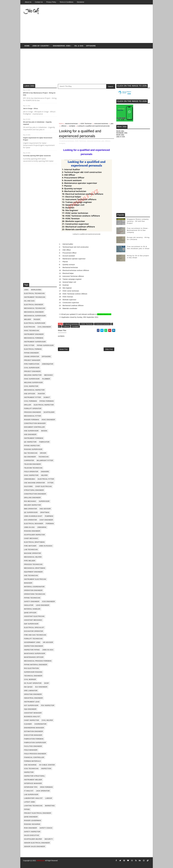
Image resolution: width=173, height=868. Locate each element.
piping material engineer (36, 665)
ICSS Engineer (48, 602)
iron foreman (46, 787)
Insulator (29, 605)
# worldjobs (75, 326)
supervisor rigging (33, 672)
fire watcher (30, 546)
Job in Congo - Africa (30, 108)
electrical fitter (46, 479)
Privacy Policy (51, 2)
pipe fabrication (32, 364)
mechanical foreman (34, 338)
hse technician (31, 576)
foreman (50, 524)
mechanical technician (35, 308)
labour (49, 798)
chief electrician (44, 486)
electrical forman (33, 349)
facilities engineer (33, 746)
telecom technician (33, 468)
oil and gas (29, 301)
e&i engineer (30, 457)
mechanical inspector (34, 390)
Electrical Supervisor (35, 323)
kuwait (47, 397)
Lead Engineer (43, 605)
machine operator (33, 553)
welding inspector (33, 375)
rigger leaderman (33, 821)
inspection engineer (34, 646)
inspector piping (32, 650)
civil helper (47, 720)
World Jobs (120, 131)
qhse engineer (31, 817)
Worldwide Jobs (122, 133)
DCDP (47, 683)
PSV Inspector (48, 705)
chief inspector (32, 720)
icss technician (31, 769)
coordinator (40, 724)
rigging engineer (32, 531)
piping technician (32, 598)
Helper (44, 475)
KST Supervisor (31, 705)
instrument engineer (34, 334)
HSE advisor (45, 509)
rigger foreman (32, 420)
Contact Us (39, 2)
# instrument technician (102, 324)
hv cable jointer (47, 765)
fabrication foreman (34, 739)
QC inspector (30, 442)
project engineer (32, 371)
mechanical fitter (33, 416)
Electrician (30, 327)
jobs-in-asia (48, 650)
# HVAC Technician (86, 324)
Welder (28, 319)
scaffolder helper (33, 839)
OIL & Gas (79, 46)
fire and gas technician (35, 635)
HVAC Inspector (31, 475)
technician (44, 457)
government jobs (32, 642)
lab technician (31, 550)
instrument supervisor (35, 342)
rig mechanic (30, 501)
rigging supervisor (33, 449)
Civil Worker (30, 679)
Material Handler (32, 609)
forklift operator (33, 409)
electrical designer (34, 524)
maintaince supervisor (35, 654)
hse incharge (30, 765)
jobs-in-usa (29, 527)
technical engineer (33, 676)
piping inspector (32, 446)
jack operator (43, 791)
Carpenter (29, 460)
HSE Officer (30, 394)
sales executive (32, 835)
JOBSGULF (41, 861)
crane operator (32, 357)
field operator (31, 472)
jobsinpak (42, 527)
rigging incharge (32, 824)
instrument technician (35, 297)
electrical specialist (34, 628)
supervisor (44, 501)
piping (27, 809)
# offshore (66, 326)
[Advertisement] (109, 24)
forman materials (32, 761)
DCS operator (31, 520)
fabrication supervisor (35, 743)
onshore (45, 472)
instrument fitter (33, 397)
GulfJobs (28, 486)
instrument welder (33, 780)
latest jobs (30, 802)
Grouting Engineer (33, 694)
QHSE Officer (30, 613)
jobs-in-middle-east (33, 516)
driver (43, 453)
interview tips (31, 787)
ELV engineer (41, 687)
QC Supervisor (31, 512)
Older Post (109, 349)
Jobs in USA (121, 137)
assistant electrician (34, 616)
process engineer (33, 412)
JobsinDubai (30, 479)
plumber (46, 379)
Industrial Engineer (34, 698)
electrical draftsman (34, 542)
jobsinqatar (48, 364)
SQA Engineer (30, 709)
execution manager (33, 735)
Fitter (51, 483)
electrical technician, (68, 141)
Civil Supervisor (32, 368)
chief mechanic (31, 538)
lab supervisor (31, 795)
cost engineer (46, 520)
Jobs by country (41, 46)
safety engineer (32, 602)
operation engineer (33, 590)
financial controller (34, 757)
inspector (29, 772)
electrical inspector (44, 405)
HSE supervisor (31, 431)
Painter (41, 394)
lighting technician (33, 806)
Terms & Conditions (66, 2)
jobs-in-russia (46, 546)
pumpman (49, 516)
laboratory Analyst (33, 798)
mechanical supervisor (35, 316)
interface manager (33, 783)
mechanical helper (33, 557)
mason (44, 431)
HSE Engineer (30, 435)
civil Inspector (31, 386)
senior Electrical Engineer (37, 843)
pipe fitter (29, 345)
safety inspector (32, 832)
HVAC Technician (32, 331)
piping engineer (31, 353)
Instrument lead (32, 702)
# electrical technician (71, 324)
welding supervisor (34, 383)
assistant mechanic (33, 620)
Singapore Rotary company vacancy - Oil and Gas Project (138, 221)
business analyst (32, 717)
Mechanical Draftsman (35, 568)
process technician (33, 564)
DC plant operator (33, 683)
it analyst (29, 791)
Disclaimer (81, 2)
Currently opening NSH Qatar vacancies (37, 156)
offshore (91, 46)
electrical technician (34, 293)
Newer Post (64, 349)
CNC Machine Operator (35, 483)
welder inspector (33, 505)
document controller (35, 427)
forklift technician (33, 639)
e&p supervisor (31, 624)
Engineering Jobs (62, 46)
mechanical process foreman (38, 661)
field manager (31, 750)
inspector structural (35, 776)
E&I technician (31, 453)
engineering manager (34, 728)
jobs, (103, 141)
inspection (46, 769)
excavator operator (34, 631)
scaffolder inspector (35, 535)
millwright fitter (45, 460)
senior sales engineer (35, 847)
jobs (26, 290)
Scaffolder (49, 412)
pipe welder (30, 561)
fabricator (44, 442)
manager (28, 583)
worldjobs (36, 290)
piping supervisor (45, 345)
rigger (37, 319)
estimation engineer (34, 731)
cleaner (28, 724)
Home (27, 46)
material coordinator (34, 587)
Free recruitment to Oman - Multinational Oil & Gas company (138, 230)
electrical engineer (34, 305)
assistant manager (33, 713)
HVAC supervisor (32, 379)
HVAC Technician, (81, 141)
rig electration (32, 668)
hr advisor (48, 642)
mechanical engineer (34, 312)
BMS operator (31, 509)
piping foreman (47, 401)
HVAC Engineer (48, 420)
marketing (50, 806)
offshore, (108, 141)
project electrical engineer (38, 813)
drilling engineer (33, 498)
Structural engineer (34, 490)
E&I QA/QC (28, 687)
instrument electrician (35, 579)
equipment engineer (33, 572)
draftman (45, 512)
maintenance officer (34, 657)
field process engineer (35, 754)
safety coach (46, 828)
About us (28, 2)
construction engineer (35, 494)
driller (28, 405)
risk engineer (31, 828)
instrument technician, (94, 141)
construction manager (35, 423)
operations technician (35, 594)
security (49, 839)
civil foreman (31, 401)
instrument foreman (34, 438)
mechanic (49, 375)
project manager (32, 360)
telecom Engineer (33, 464)
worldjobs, (62, 143)
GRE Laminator (31, 691)
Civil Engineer (44, 327)
